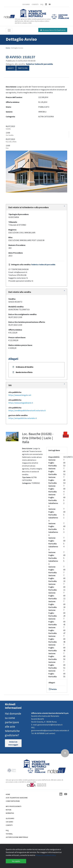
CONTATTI (35, 4)
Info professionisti (14, 806)
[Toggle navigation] (9, 30)
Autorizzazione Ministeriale (17, 837)
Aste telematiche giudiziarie (17, 798)
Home (8, 48)
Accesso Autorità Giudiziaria (53, 30)
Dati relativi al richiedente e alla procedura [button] (28, 207)
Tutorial (9, 834)
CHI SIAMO (26, 4)
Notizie (9, 810)
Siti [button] (10, 385)
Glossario (10, 818)
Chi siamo (9, 822)
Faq (7, 830)
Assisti (11, 68)
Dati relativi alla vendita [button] (20, 292)
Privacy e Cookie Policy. (46, 855)
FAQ (42, 4)
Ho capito (16, 861)
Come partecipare (13, 801)
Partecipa (23, 68)
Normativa (10, 813)
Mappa (65, 434)
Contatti (9, 825)
